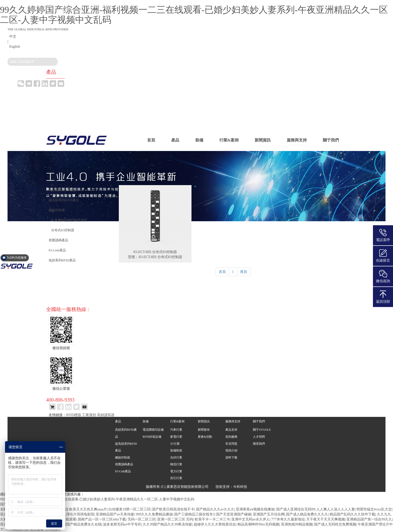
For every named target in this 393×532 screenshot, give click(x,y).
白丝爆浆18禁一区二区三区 (130, 509)
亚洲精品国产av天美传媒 (115, 514)
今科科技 (240, 487)
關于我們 (331, 140)
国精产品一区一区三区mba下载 (102, 519)
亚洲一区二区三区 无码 (175, 519)
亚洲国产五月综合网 (269, 514)
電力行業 (176, 471)
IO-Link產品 (123, 471)
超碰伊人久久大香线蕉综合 (215, 524)
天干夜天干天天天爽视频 (326, 519)
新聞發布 (204, 430)
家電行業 (176, 437)
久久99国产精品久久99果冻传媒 (167, 524)
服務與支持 (297, 140)
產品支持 (231, 430)
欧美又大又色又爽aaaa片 (88, 509)
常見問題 (231, 444)
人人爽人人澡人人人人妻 (336, 509)
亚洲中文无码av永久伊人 (251, 519)
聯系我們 (259, 444)
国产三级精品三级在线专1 (194, 514)
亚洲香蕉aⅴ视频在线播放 (255, 509)
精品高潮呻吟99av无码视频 (258, 524)
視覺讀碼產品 (124, 464)
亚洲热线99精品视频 (297, 524)
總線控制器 (123, 458)
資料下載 (231, 458)
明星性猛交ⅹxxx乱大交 (374, 509)
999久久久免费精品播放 (154, 514)
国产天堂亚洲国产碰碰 (234, 514)
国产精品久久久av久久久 (215, 509)
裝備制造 (176, 450)
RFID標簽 (74, 415)
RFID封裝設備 (152, 437)
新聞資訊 (263, 140)
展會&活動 (205, 437)
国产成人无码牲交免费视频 (335, 524)
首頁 (151, 140)
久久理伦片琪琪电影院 (77, 514)
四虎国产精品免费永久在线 (80, 524)
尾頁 (244, 272)
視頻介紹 (231, 450)
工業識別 (89, 415)
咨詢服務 (231, 437)
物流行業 (176, 464)
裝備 (199, 140)
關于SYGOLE (262, 430)
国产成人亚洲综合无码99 (296, 509)
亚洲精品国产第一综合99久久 (369, 519)
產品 (175, 140)
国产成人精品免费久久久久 (307, 514)
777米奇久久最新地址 (288, 519)
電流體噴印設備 (153, 430)
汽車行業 (176, 430)
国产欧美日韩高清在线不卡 (173, 509)
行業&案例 (229, 140)
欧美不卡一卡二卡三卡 (212, 519)
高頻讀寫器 (106, 415)
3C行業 (175, 444)
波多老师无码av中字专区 (122, 524)
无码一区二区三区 (142, 519)
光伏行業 (176, 458)
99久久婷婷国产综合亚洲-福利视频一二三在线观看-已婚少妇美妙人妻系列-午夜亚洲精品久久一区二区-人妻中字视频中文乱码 (194, 15)
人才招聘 (259, 437)
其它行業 (176, 478)
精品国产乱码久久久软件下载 (352, 514)
